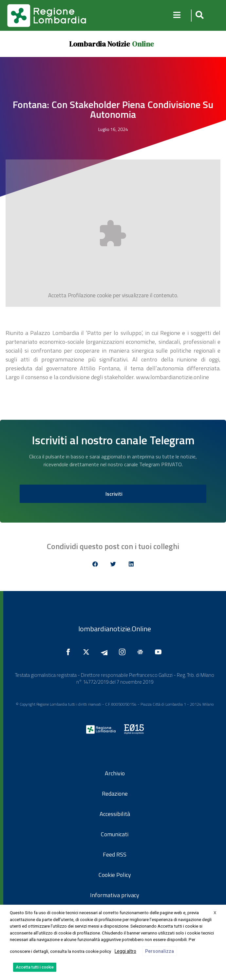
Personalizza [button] (160, 951)
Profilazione (82, 295)
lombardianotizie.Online (115, 629)
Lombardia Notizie (100, 44)
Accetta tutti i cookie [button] (35, 967)
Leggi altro (125, 951)
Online (143, 44)
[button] (199, 16)
